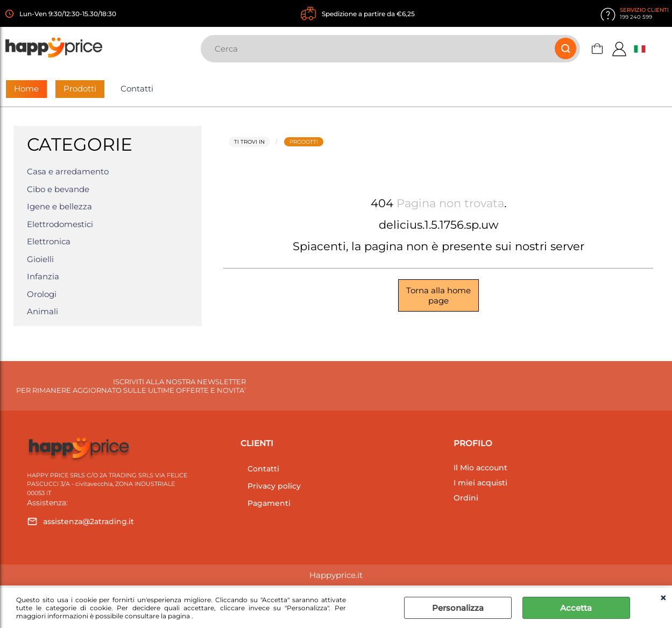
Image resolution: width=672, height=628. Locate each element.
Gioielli (40, 259)
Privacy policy (274, 486)
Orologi (42, 294)
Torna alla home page (438, 295)
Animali (43, 311)
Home (26, 89)
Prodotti (80, 89)
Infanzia (43, 276)
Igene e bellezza (59, 206)
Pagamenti (269, 503)
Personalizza (458, 608)
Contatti (137, 89)
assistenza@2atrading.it (89, 521)
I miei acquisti (480, 483)
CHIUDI (663, 598)
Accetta (576, 608)
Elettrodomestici (60, 224)
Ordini (466, 498)
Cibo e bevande (58, 189)
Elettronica (49, 241)
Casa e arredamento (68, 171)
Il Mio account (480, 468)
